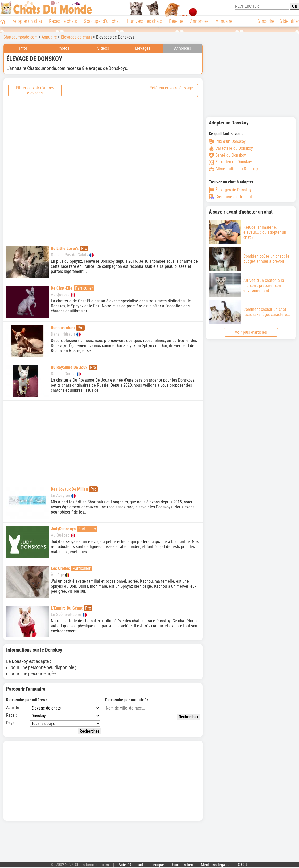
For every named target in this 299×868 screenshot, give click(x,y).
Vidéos (103, 48)
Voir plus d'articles (251, 332)
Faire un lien (183, 865)
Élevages (143, 48)
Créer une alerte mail (230, 197)
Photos (63, 48)
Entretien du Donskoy (230, 162)
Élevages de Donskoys (231, 190)
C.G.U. (243, 865)
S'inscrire (266, 21)
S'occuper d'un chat (102, 21)
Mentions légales (216, 865)
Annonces (199, 21)
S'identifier (289, 21)
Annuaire (224, 21)
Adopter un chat (27, 21)
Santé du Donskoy (227, 155)
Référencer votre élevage (171, 88)
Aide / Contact (131, 865)
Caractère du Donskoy (231, 148)
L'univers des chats (144, 21)
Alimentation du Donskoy (234, 169)
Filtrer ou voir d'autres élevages (35, 90)
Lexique (157, 865)
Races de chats (63, 21)
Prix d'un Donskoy (227, 141)
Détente (176, 21)
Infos (23, 48)
